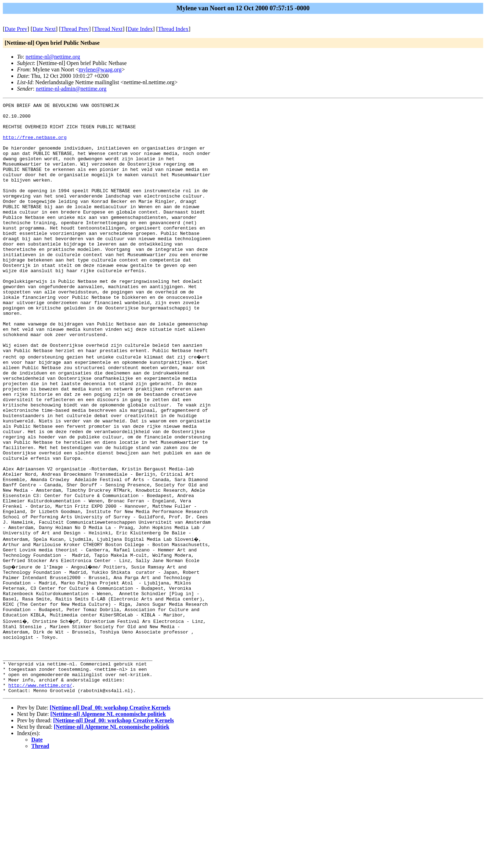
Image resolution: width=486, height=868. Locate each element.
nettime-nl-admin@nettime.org (71, 89)
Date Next (44, 29)
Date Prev (16, 29)
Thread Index (173, 29)
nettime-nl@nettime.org (53, 57)
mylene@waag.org (100, 69)
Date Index (140, 29)
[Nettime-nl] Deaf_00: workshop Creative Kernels (110, 821)
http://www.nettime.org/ (40, 797)
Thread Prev (75, 29)
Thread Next (108, 29)
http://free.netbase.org (35, 145)
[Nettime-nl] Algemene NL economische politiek (108, 827)
